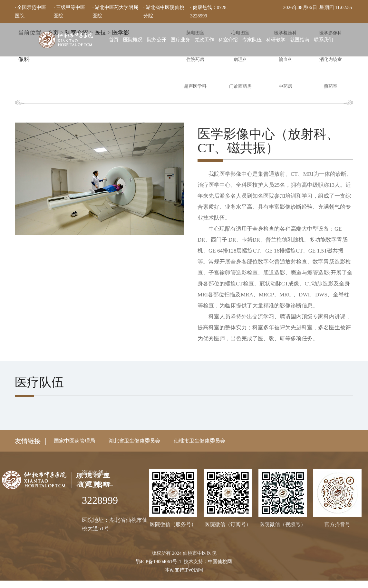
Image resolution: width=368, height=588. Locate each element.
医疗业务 (180, 40)
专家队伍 (252, 40)
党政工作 (204, 40)
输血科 (286, 60)
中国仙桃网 (220, 561)
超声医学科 (195, 86)
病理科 (240, 60)
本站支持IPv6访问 (184, 570)
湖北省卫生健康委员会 (134, 441)
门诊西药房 (240, 86)
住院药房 (195, 60)
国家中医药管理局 (74, 441)
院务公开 (157, 40)
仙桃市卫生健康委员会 (199, 441)
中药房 (286, 86)
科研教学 (276, 40)
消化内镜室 (331, 60)
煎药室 (331, 86)
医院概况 (133, 40)
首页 (114, 40)
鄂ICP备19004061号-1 (159, 561)
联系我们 (324, 40)
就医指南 (300, 40)
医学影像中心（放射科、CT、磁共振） (272, 141)
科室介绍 (228, 40)
